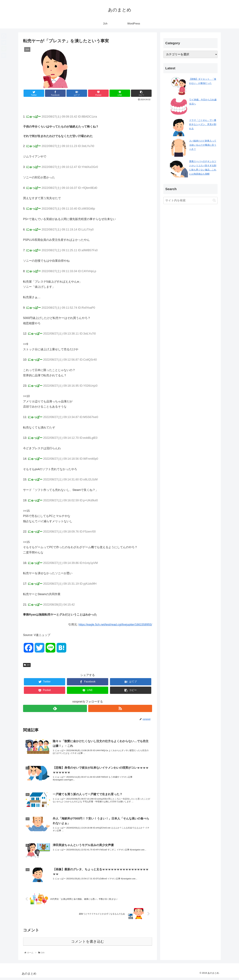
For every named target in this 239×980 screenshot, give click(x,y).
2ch (27, 665)
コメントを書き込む (88, 944)
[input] (190, 200)
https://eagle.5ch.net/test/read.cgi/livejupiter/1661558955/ (115, 625)
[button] (214, 200)
